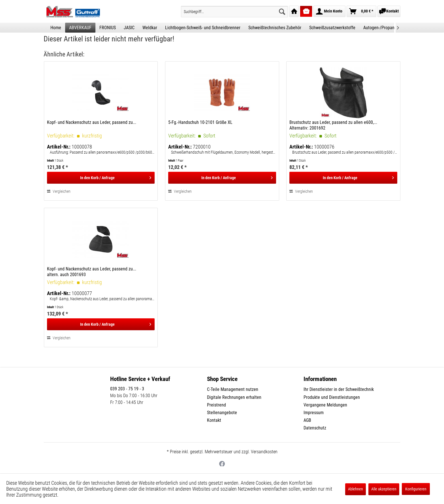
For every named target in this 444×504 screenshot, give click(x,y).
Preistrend (216, 405)
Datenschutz (315, 428)
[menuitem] (234, 12)
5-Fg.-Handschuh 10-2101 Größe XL (200, 122)
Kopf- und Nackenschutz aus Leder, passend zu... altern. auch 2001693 (92, 272)
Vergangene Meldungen (325, 405)
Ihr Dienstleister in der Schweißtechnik (339, 389)
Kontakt (214, 420)
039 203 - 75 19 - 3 (127, 389)
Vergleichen (59, 191)
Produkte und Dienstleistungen (332, 397)
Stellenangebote (222, 413)
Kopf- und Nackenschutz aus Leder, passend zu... (92, 122)
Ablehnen (356, 489)
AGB (307, 420)
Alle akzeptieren (384, 489)
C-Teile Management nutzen (233, 389)
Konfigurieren (416, 489)
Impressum (314, 413)
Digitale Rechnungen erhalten (234, 397)
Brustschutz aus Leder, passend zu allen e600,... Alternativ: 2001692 (333, 125)
